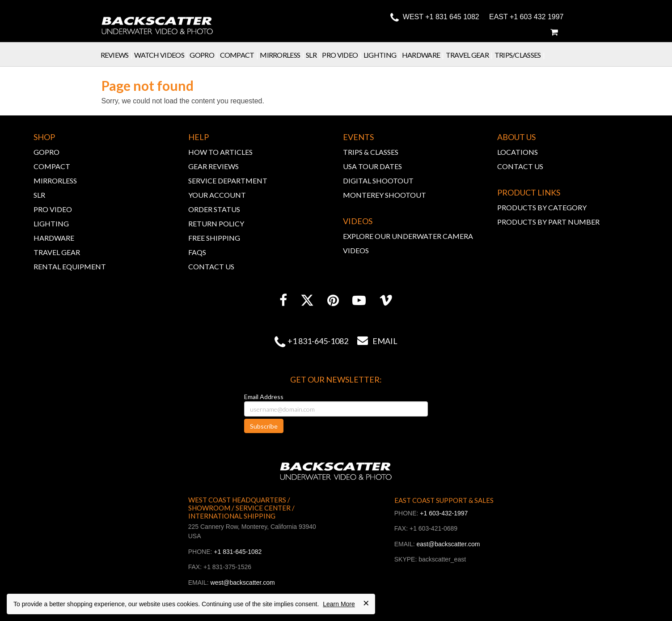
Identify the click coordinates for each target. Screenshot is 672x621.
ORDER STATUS (214, 209)
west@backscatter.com (243, 583)
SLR (314, 55)
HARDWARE (54, 238)
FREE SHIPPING (214, 238)
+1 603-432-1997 (444, 513)
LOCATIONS (518, 152)
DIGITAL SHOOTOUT (378, 181)
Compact (240, 55)
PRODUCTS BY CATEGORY (542, 207)
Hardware (424, 55)
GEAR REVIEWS (213, 166)
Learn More (339, 604)
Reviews (118, 55)
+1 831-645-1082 (318, 341)
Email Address (264, 397)
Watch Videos (162, 55)
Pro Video (342, 55)
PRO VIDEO (53, 209)
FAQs (197, 252)
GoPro (205, 55)
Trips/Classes (521, 55)
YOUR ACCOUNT (217, 195)
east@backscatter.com (448, 544)
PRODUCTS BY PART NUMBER (548, 222)
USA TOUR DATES (372, 166)
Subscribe (264, 426)
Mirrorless (283, 55)
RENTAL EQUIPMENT (70, 266)
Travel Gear (470, 55)
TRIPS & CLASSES (371, 152)
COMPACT (52, 166)
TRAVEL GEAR (57, 252)
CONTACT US (211, 266)
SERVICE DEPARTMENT (228, 181)
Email (373, 341)
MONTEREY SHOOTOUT (385, 195)
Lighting (383, 55)
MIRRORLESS (55, 181)
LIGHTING (51, 223)
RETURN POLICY (216, 223)
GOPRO (46, 152)
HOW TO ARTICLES (220, 152)
